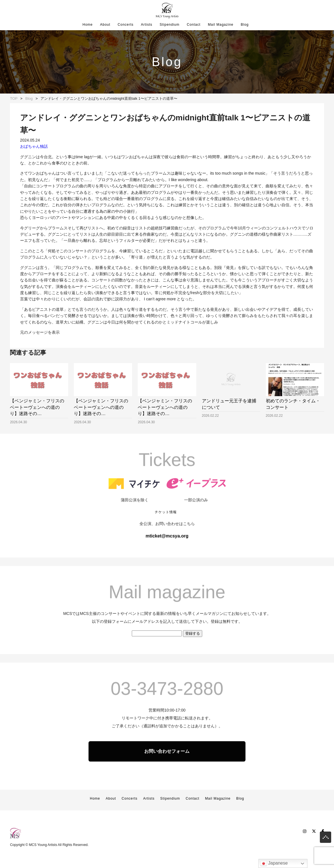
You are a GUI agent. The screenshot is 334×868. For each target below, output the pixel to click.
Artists (146, 25)
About (105, 25)
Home (88, 25)
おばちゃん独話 (34, 146)
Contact (194, 25)
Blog (245, 25)
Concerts (126, 25)
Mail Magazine (221, 25)
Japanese (274, 863)
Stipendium (169, 25)
